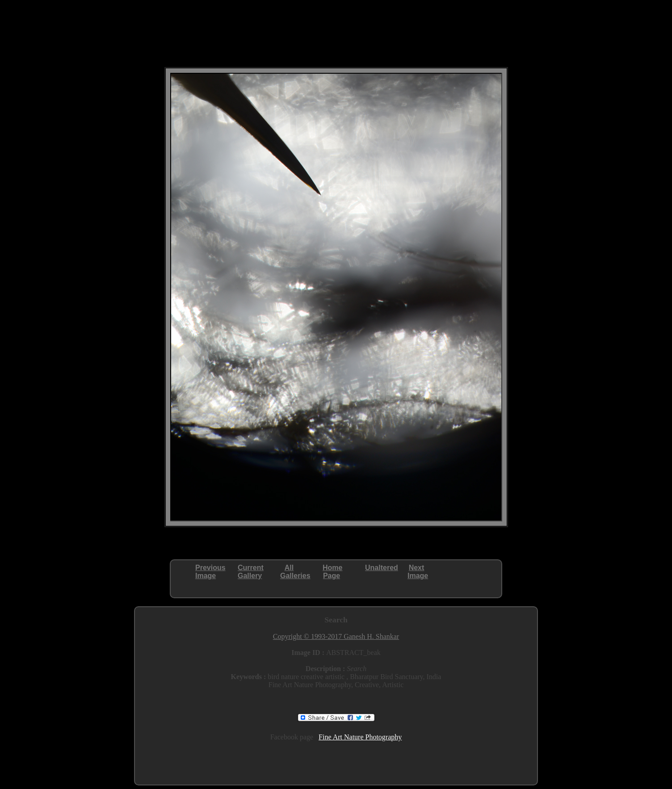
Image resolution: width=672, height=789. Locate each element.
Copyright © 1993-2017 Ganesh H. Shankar (336, 636)
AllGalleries (295, 572)
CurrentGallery (251, 572)
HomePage (332, 572)
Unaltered (382, 568)
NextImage (418, 572)
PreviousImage (210, 572)
